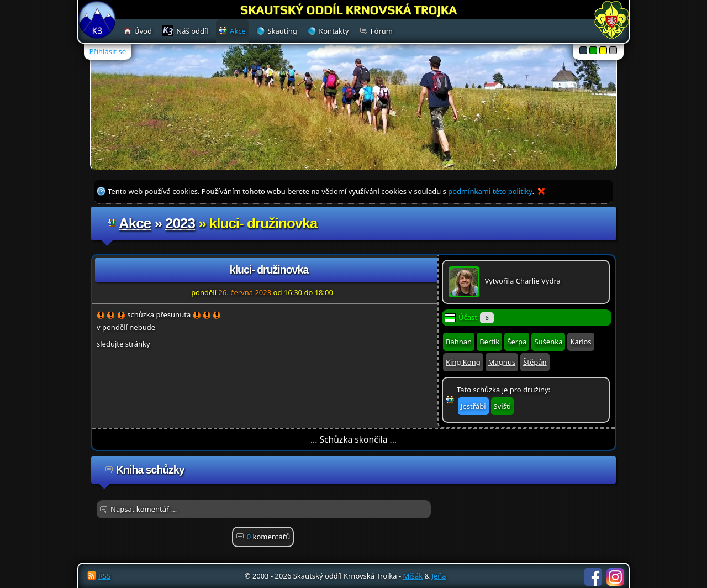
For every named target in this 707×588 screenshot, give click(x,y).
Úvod (143, 31)
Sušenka (548, 342)
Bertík (489, 342)
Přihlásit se (108, 51)
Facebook (593, 577)
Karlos (581, 342)
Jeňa (439, 576)
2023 (180, 223)
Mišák (413, 576)
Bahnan (459, 342)
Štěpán (535, 362)
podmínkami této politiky (490, 191)
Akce (135, 223)
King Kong (463, 362)
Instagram (615, 577)
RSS (104, 576)
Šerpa (517, 342)
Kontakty (334, 31)
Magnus (502, 362)
